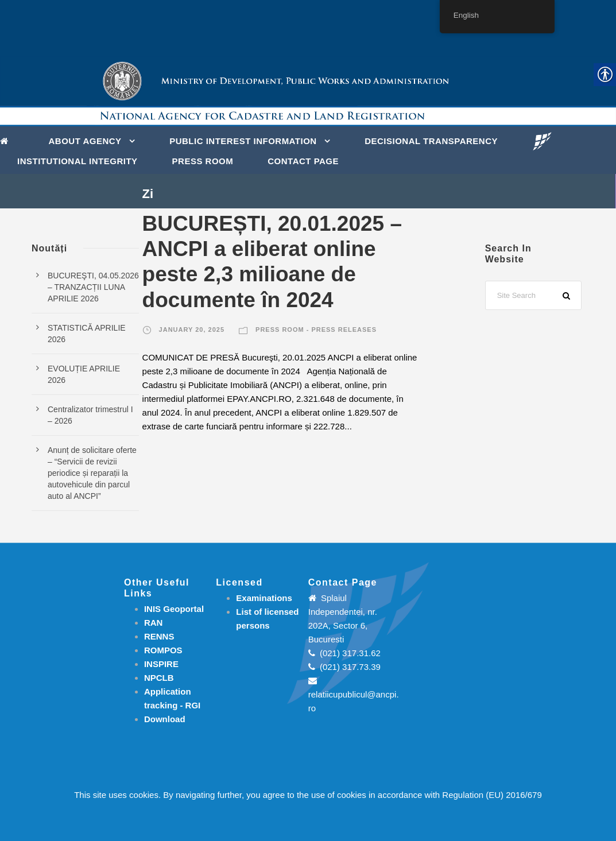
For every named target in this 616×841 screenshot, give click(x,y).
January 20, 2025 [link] (192, 330)
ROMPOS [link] (163, 650)
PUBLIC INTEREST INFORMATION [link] (243, 141)
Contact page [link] (303, 161)
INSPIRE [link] (161, 664)
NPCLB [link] (159, 678)
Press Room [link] (203, 161)
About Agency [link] (85, 141)
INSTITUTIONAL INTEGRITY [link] (78, 161)
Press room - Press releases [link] (316, 330)
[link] (7, 140)
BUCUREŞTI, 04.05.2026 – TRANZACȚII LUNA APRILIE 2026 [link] (93, 287)
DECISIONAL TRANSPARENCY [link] (431, 141)
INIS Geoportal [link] (174, 609)
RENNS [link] (159, 636)
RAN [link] (154, 623)
